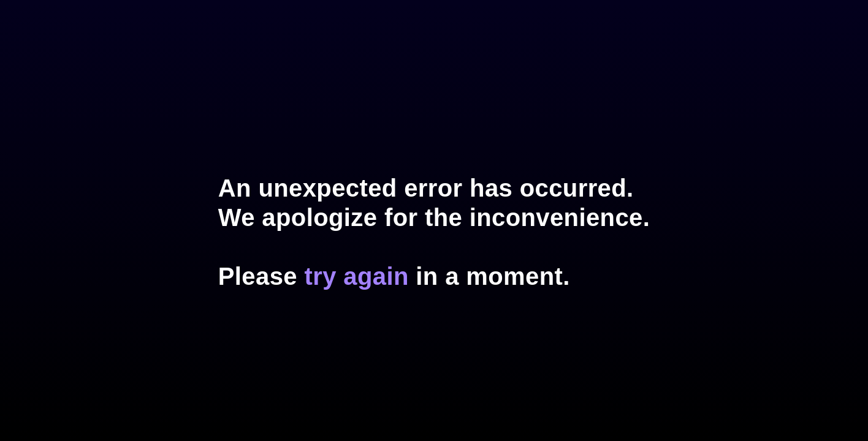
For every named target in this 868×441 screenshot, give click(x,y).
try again (356, 276)
